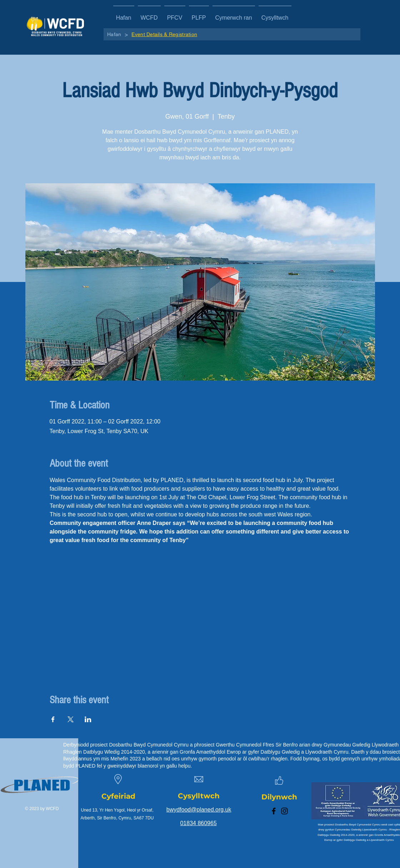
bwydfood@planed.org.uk (199, 810)
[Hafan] (114, 34)
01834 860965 (198, 823)
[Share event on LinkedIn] (88, 719)
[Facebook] (274, 811)
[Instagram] (284, 811)
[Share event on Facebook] (53, 719)
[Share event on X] (71, 719)
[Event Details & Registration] (164, 34)
